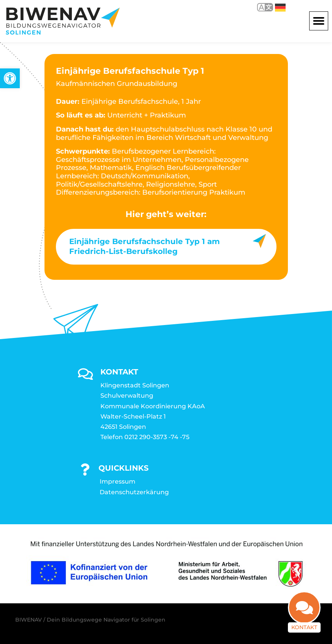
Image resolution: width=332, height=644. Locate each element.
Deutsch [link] (280, 8)
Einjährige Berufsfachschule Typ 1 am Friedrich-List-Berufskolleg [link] (145, 246)
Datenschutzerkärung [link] (134, 492)
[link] (10, 78)
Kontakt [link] (304, 628)
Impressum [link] (118, 481)
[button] (319, 21)
